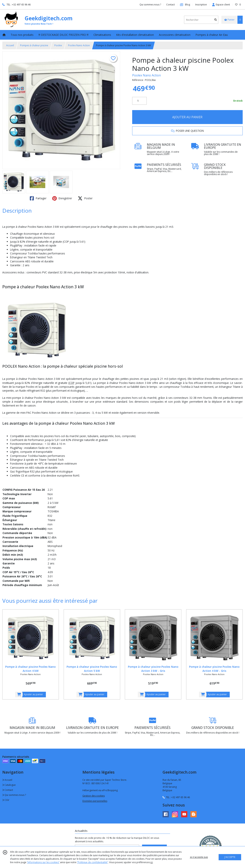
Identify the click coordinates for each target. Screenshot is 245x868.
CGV (6, 800)
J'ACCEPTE (230, 857)
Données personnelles (95, 801)
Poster (85, 198)
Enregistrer (62, 198)
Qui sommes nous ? (14, 795)
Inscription (201, 5)
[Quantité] (139, 101)
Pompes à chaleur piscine (34, 45)
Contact (170, 5)
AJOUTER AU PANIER (187, 117)
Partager (38, 198)
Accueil (10, 45)
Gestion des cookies (94, 796)
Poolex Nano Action (79, 45)
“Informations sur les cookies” (43, 862)
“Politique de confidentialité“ (93, 862)
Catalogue (9, 785)
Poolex (58, 45)
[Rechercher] (216, 20)
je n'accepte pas (199, 857)
